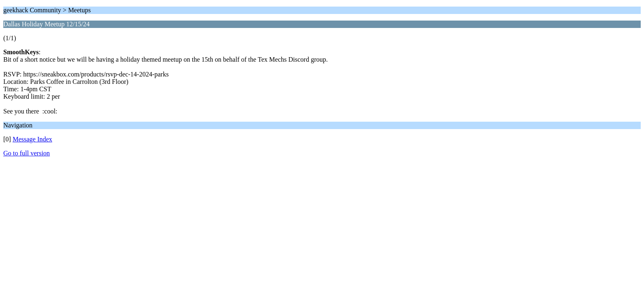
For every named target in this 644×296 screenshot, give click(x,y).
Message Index (32, 139)
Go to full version (26, 153)
